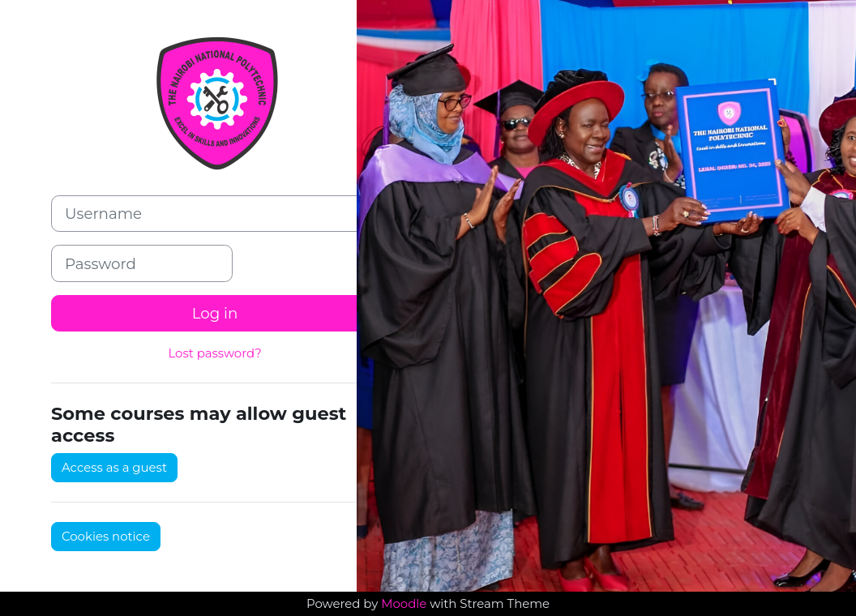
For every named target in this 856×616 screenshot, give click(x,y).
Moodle (404, 604)
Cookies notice (106, 537)
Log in (215, 313)
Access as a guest (114, 468)
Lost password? (214, 353)
